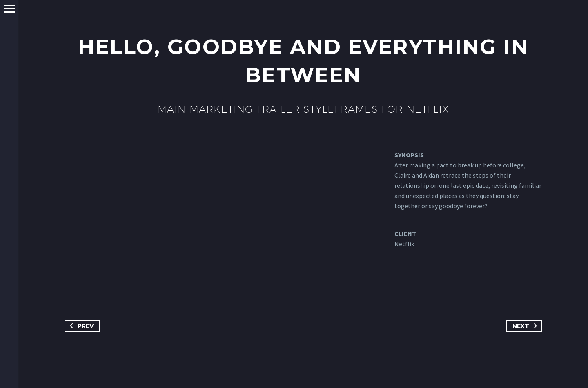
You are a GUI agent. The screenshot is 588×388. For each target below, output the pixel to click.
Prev (80, 326)
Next (526, 326)
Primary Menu (9, 9)
